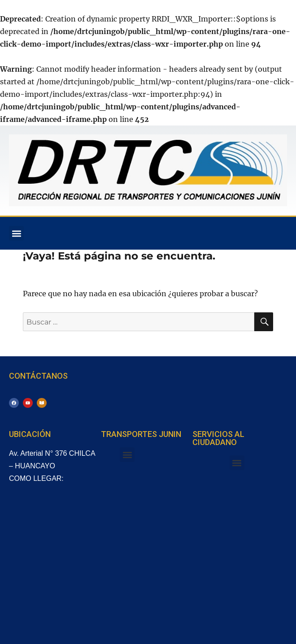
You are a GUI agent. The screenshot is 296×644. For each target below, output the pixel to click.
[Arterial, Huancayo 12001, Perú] (55, 561)
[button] (16, 233)
